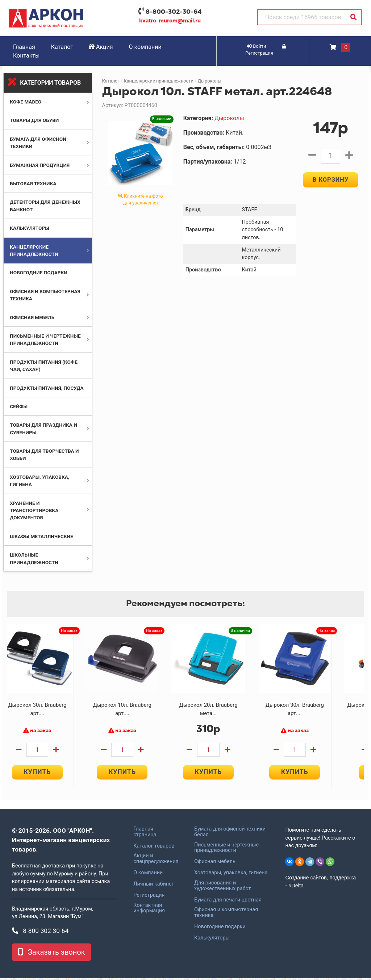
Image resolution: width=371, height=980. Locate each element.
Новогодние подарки (39, 273)
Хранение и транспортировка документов (34, 510)
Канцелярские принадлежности (158, 81)
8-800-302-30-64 (174, 12)
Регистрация (149, 897)
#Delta (296, 887)
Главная (24, 47)
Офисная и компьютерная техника (226, 914)
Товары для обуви (34, 120)
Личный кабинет (154, 886)
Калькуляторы (30, 228)
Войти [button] (257, 46)
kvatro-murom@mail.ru (170, 21)
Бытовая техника (33, 183)
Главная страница (145, 833)
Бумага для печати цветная (228, 901)
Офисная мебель (32, 317)
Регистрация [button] (266, 50)
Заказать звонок (51, 954)
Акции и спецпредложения (156, 861)
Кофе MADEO (26, 102)
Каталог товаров (154, 848)
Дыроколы (209, 81)
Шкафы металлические (41, 536)
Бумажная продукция (40, 165)
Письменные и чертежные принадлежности (226, 849)
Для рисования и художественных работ (222, 887)
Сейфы (19, 406)
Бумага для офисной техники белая (230, 833)
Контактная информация (149, 910)
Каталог (62, 47)
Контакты (26, 56)
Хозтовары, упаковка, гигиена (231, 875)
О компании (145, 47)
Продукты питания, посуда (47, 388)
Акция (101, 47)
